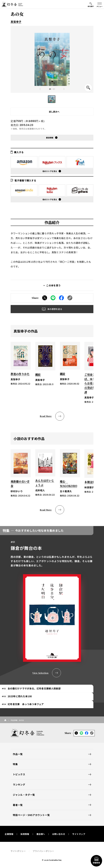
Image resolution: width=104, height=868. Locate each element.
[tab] (47, 689)
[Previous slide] (40, 89)
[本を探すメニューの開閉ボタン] (91, 4)
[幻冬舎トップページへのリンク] (12, 4)
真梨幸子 (16, 22)
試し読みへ (54, 112)
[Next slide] (64, 89)
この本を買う (53, 285)
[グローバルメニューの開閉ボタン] (100, 4)
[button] (52, 99)
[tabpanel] (52, 602)
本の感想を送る (55, 309)
